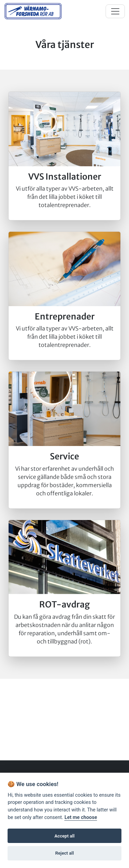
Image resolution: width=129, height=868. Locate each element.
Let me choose (81, 817)
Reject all (64, 853)
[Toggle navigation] (115, 11)
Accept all (64, 836)
